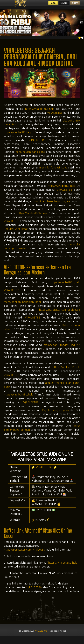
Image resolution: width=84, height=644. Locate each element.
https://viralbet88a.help (40, 113)
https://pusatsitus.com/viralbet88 (60, 314)
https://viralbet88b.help (32, 217)
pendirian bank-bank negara (52, 205)
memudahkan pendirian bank (23, 306)
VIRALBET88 (55, 117)
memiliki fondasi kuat (53, 172)
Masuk (56, 5)
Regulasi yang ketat (16, 233)
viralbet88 (41, 636)
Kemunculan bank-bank (30, 156)
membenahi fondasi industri (62, 349)
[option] (80, 42)
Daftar (72, 5)
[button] (4, 27)
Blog (41, 5)
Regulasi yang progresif (56, 414)
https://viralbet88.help (18, 136)
